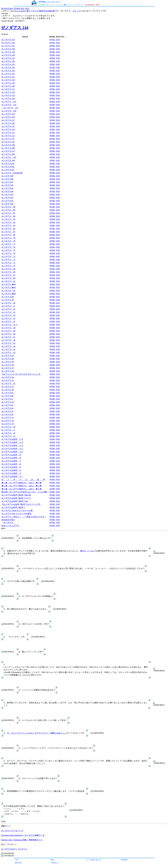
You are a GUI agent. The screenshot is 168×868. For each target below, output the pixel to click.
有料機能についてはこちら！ (50, 2)
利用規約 (124, 860)
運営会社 (18, 863)
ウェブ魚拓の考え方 (93, 860)
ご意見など (55, 863)
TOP (17, 860)
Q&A (52, 860)
